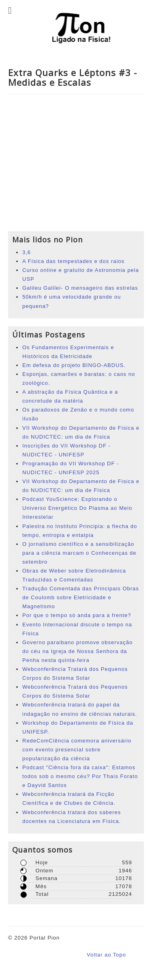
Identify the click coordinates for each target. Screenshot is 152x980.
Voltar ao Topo (106, 955)
